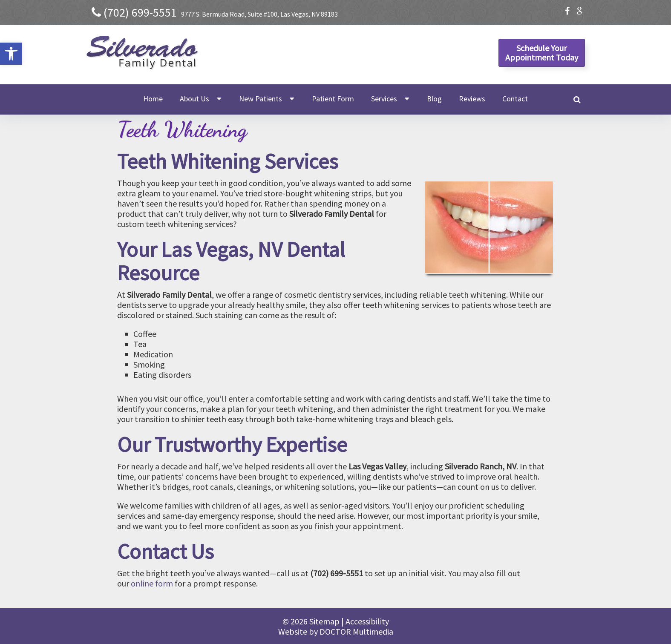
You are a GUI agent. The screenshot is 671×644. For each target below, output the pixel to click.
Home (153, 99)
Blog (434, 99)
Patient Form (333, 99)
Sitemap (324, 621)
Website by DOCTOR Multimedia (336, 631)
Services (384, 99)
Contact (515, 99)
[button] (11, 54)
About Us (194, 99)
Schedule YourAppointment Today (542, 53)
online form (152, 583)
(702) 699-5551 (140, 12)
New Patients (261, 99)
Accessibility (367, 621)
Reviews (472, 99)
